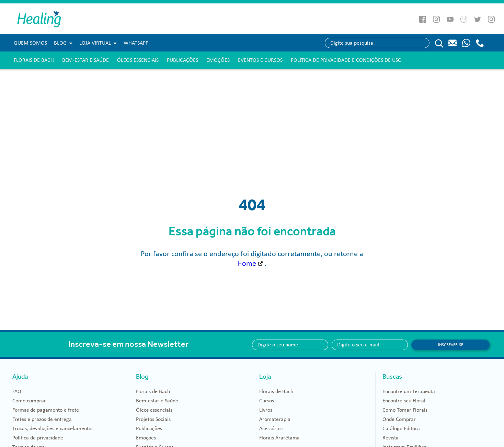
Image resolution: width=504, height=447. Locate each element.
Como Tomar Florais (405, 410)
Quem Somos (30, 43)
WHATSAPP (136, 43)
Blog (60, 43)
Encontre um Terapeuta (409, 391)
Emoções (218, 60)
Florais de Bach (34, 60)
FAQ (17, 391)
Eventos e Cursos (260, 60)
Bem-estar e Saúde (85, 60)
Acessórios (271, 428)
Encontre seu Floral (404, 401)
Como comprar (29, 401)
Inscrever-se (451, 345)
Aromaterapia (275, 419)
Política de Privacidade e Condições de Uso (346, 60)
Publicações (182, 60)
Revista (391, 438)
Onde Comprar (399, 419)
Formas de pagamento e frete (46, 410)
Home (247, 263)
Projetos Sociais (153, 419)
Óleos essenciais (138, 60)
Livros (266, 410)
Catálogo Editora (401, 428)
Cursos (267, 401)
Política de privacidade (38, 438)
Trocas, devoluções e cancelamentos (53, 428)
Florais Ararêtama (279, 438)
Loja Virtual (95, 43)
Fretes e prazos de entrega (42, 419)
